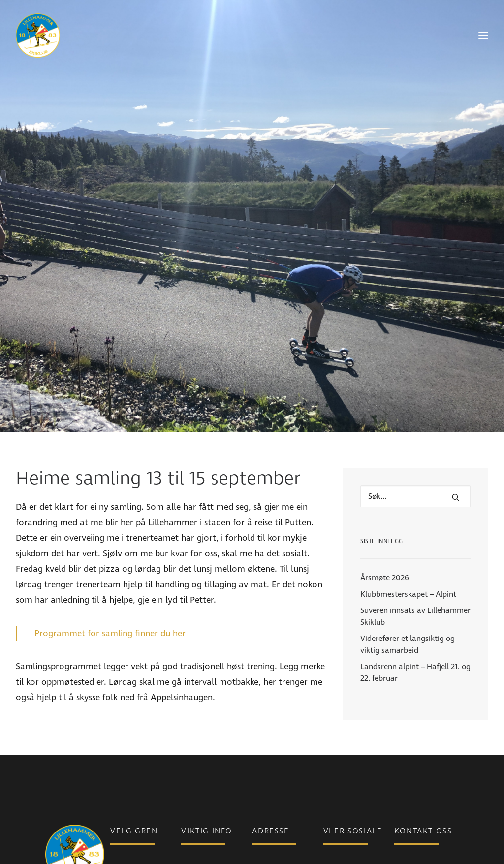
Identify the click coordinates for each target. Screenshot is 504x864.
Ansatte (408, 762)
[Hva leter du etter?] (415, 395)
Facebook (340, 734)
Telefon (407, 748)
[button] (456, 396)
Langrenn (127, 748)
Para (118, 734)
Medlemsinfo (203, 748)
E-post (405, 734)
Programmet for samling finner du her (110, 532)
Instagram (341, 748)
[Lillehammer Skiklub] (38, 35)
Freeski (122, 775)
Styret (405, 775)
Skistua (123, 789)
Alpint (121, 762)
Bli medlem (200, 762)
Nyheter (195, 734)
